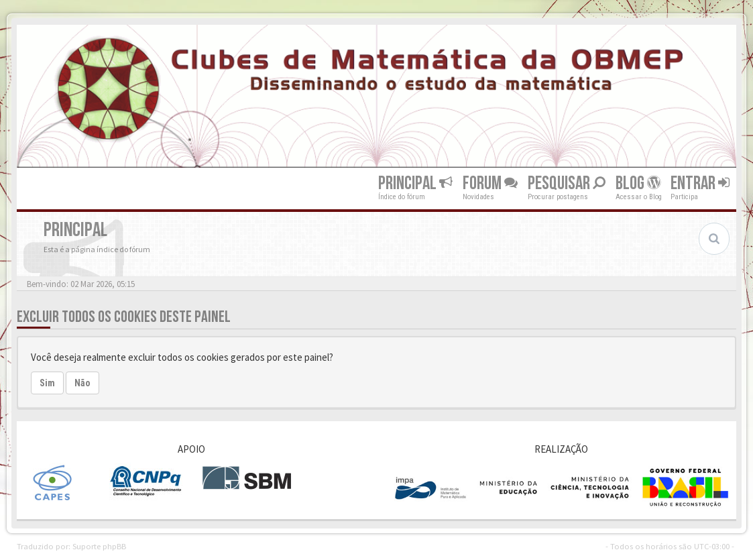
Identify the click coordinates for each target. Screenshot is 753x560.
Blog (638, 183)
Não (82, 383)
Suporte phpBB (99, 546)
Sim (47, 383)
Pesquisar (567, 183)
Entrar (700, 183)
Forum (490, 183)
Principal (415, 183)
